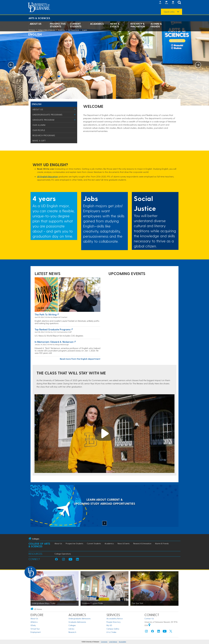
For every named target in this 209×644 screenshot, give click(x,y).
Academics (97, 24)
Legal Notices (113, 642)
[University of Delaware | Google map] (149, 625)
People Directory (113, 622)
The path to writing (46, 314)
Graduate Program (43, 120)
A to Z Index (111, 632)
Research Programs (44, 135)
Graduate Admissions (77, 622)
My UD (109, 625)
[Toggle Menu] (75, 109)
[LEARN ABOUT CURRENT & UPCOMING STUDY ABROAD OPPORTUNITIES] (104, 506)
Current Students (76, 25)
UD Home (32, 30)
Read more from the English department (80, 359)
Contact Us (149, 618)
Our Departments (74, 30)
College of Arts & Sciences (47, 30)
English (85, 30)
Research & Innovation (138, 25)
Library (71, 629)
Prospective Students (58, 25)
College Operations (63, 554)
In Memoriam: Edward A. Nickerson (54, 342)
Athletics (34, 622)
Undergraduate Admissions (80, 618)
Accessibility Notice (115, 618)
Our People (39, 130)
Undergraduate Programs (47, 115)
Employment (36, 632)
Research (72, 632)
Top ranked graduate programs (53, 329)
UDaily (33, 625)
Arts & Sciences (39, 18)
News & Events (115, 25)
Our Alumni (39, 125)
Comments (104, 642)
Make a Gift (39, 141)
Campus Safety (113, 629)
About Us (36, 24)
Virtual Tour (35, 629)
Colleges (72, 625)
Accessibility (122, 642)
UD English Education (47, 176)
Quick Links (169, 12)
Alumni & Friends (156, 25)
